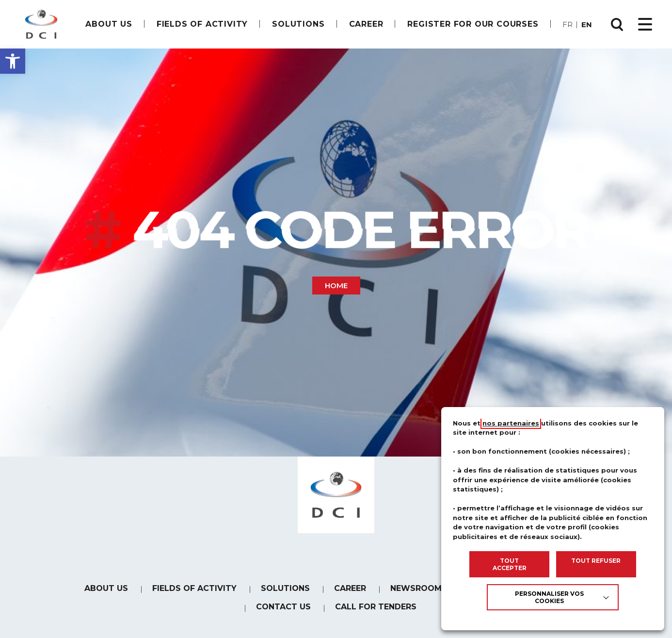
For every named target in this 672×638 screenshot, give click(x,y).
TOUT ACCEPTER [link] (510, 564)
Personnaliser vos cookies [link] (549, 597)
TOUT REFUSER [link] (596, 561)
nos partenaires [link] (511, 423)
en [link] (587, 25)
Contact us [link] (283, 614)
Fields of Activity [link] (202, 24)
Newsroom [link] (416, 594)
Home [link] (336, 286)
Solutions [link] (298, 24)
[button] (13, 61)
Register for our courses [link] (473, 24)
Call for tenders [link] (376, 614)
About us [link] (109, 24)
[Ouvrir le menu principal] (645, 24)
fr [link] (568, 25)
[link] (41, 24)
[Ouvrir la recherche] (617, 24)
